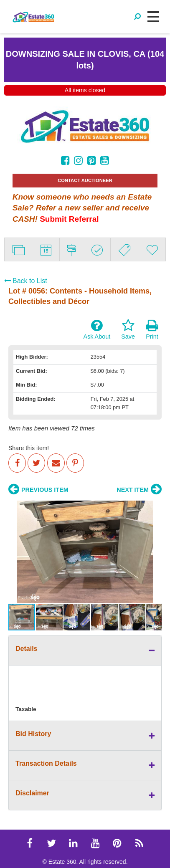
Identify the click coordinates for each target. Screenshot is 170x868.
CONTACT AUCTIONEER (85, 180)
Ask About (97, 329)
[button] (16, 552)
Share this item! (29, 448)
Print (152, 329)
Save (128, 329)
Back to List (26, 281)
